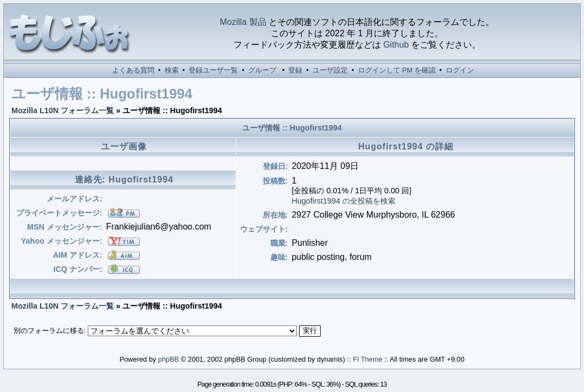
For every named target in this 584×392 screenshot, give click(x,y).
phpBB (168, 359)
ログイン (460, 70)
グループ (262, 70)
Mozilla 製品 (243, 22)
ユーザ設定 (330, 70)
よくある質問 (133, 70)
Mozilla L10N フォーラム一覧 (63, 110)
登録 (295, 70)
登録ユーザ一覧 (213, 70)
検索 (172, 70)
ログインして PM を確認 (397, 70)
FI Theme (368, 359)
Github (396, 45)
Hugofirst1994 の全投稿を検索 (343, 201)
